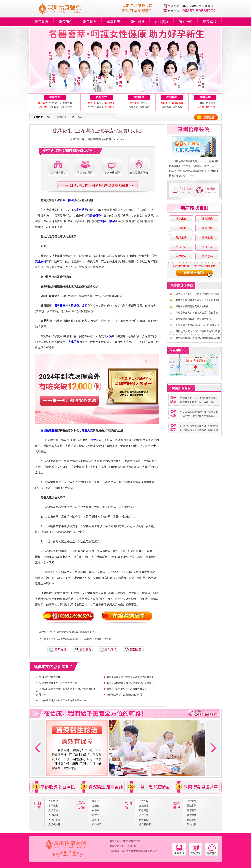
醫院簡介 (65, 22)
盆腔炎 (100, 103)
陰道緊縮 (144, 820)
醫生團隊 (137, 22)
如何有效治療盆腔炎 (50, 677)
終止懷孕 (77, 117)
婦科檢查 (97, 824)
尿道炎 (100, 107)
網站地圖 (192, 824)
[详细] (192, 176)
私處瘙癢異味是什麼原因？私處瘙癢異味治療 (63, 701)
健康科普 (114, 22)
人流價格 (53, 810)
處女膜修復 (145, 824)
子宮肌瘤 (200, 103)
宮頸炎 (144, 103)
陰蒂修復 (177, 107)
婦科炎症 (101, 97)
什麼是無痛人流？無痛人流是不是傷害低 (197, 313)
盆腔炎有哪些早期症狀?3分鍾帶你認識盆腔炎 (130, 677)
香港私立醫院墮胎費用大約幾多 (192, 306)
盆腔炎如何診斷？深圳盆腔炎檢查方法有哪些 (130, 683)
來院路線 (210, 22)
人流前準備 (66, 103)
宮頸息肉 (133, 107)
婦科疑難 (205, 97)
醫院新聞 (89, 22)
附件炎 (92, 107)
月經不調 (144, 815)
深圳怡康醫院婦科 (131, 841)
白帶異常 (97, 810)
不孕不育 (144, 810)
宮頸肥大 (144, 107)
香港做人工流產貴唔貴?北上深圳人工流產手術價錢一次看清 (80, 639)
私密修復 (172, 97)
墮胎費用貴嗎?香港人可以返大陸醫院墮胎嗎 (71, 632)
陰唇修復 (166, 107)
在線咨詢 (162, 22)
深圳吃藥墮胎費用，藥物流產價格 (193, 319)
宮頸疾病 (139, 97)
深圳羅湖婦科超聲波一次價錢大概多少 (127, 689)
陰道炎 (96, 801)
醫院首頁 (41, 22)
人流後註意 (66, 107)
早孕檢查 (54, 103)
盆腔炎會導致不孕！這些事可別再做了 (59, 683)
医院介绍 (192, 801)
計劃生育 (55, 97)
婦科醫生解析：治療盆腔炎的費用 (124, 695)
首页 (49, 117)
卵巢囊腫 (211, 103)
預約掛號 (186, 22)
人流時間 (54, 107)
